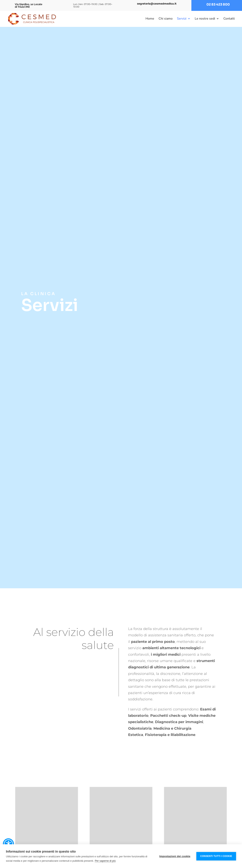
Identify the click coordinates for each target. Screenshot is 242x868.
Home (150, 19)
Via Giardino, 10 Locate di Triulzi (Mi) (29, 6)
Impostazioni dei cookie (175, 856)
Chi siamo (166, 19)
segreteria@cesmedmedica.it (157, 4)
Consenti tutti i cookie (216, 856)
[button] (8, 844)
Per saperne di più (105, 861)
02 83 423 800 (218, 4)
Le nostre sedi (205, 19)
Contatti (229, 19)
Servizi (182, 19)
